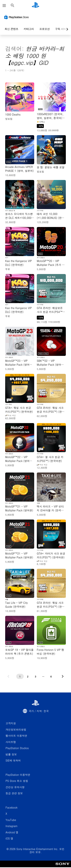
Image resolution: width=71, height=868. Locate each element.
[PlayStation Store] (17, 17)
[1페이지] (20, 676)
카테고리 (29, 29)
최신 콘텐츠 (11, 29)
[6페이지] (51, 676)
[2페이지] (28, 676)
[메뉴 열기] (4, 6)
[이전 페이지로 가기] (8, 676)
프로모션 (45, 29)
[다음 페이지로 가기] (63, 676)
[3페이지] (35, 676)
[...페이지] (43, 676)
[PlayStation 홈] (35, 5)
